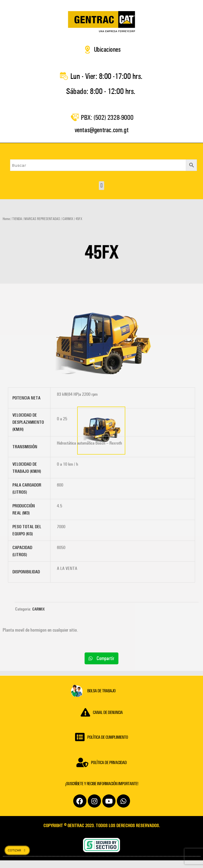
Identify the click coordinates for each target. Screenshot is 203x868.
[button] (101, 193)
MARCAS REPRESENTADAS (42, 226)
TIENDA (17, 226)
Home (6, 226)
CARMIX (68, 226)
